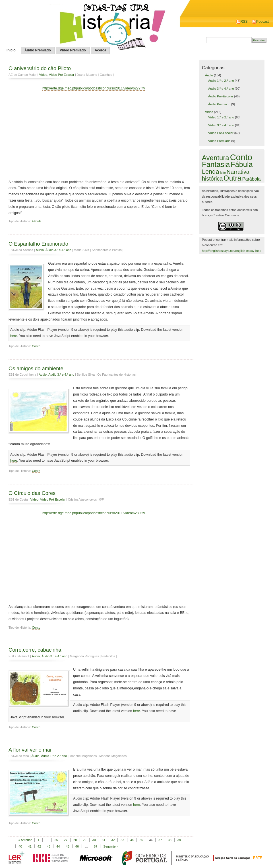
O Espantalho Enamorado (38, 244)
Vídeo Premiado (73, 50)
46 (77, 846)
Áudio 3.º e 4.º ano (58, 250)
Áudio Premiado (38, 50)
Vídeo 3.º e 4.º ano (221, 125)
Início (11, 50)
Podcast (262, 22)
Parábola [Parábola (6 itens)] (252, 179)
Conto (36, 346)
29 (84, 840)
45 (68, 846)
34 (132, 840)
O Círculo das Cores (32, 493)
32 (113, 840)
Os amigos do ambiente (36, 368)
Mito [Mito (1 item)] (223, 173)
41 (30, 846)
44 (58, 846)
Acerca (101, 50)
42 (39, 846)
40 (20, 846)
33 (122, 840)
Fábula (37, 221)
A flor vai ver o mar (30, 750)
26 (56, 840)
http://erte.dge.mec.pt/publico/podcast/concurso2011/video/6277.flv (94, 88)
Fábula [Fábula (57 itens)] (242, 164)
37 (160, 840)
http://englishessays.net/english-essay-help (232, 251)
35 (141, 840)
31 (104, 840)
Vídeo (43, 75)
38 (170, 840)
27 (66, 840)
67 (96, 846)
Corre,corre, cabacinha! (36, 650)
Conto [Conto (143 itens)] (241, 157)
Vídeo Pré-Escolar (62, 75)
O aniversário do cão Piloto (40, 68)
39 (179, 840)
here (14, 336)
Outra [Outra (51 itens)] (232, 178)
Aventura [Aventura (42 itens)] (216, 158)
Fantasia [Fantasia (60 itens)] (216, 164)
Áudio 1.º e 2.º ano (54, 756)
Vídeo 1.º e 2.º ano (221, 117)
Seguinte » (111, 846)
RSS (244, 22)
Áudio (40, 250)
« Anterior (25, 840)
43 (49, 846)
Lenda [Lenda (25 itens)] (211, 172)
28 (75, 840)
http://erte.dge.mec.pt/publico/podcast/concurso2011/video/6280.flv (94, 513)
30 (94, 840)
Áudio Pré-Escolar (221, 96)
